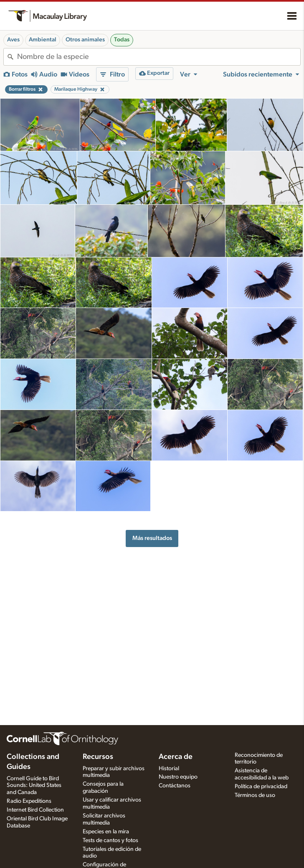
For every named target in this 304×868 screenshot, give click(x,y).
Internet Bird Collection (35, 810)
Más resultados (152, 538)
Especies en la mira (106, 832)
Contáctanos (175, 786)
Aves (13, 40)
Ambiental (43, 40)
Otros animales (85, 40)
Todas (122, 40)
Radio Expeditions (29, 801)
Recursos (98, 757)
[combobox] (159, 57)
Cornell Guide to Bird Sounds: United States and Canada (34, 786)
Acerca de (176, 757)
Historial (169, 769)
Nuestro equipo (178, 777)
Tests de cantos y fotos (110, 840)
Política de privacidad (261, 787)
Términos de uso (255, 795)
